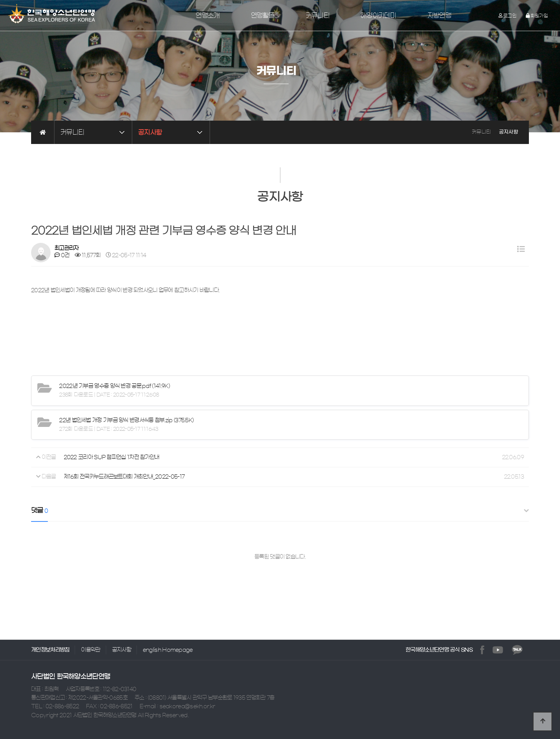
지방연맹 (439, 16)
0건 (62, 255)
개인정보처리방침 (50, 650)
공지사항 (122, 650)
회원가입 (537, 16)
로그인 (508, 16)
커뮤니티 (318, 16)
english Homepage (168, 650)
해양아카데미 (378, 16)
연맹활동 (263, 16)
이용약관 (90, 650)
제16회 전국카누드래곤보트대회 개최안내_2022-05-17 (124, 477)
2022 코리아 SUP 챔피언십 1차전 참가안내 (112, 458)
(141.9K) (114, 386)
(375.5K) (126, 420)
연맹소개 (207, 16)
